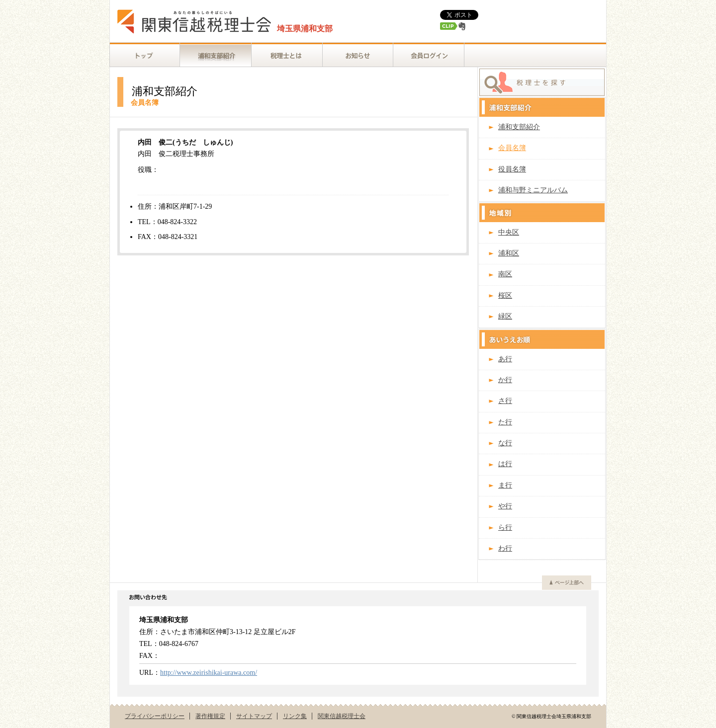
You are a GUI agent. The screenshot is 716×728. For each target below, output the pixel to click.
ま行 (505, 485)
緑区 (505, 316)
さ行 (505, 401)
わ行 (505, 548)
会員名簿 (512, 148)
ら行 (505, 527)
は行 (505, 464)
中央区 (509, 232)
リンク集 (295, 716)
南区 (505, 274)
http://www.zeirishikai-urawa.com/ (209, 673)
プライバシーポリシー (155, 716)
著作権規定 (210, 716)
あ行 (505, 359)
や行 (505, 506)
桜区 (505, 295)
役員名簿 (512, 169)
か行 (505, 380)
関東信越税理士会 (342, 716)
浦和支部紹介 (519, 127)
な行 (505, 443)
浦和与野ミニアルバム (533, 190)
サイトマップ (254, 716)
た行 (505, 422)
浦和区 (509, 253)
